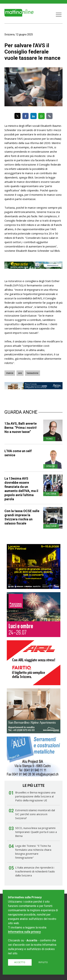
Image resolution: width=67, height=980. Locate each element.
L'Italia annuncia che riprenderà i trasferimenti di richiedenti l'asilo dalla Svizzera (35, 871)
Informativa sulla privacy (24, 932)
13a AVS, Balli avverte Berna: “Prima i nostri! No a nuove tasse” (21, 428)
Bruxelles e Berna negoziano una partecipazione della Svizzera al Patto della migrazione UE (35, 796)
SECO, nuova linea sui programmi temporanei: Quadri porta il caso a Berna (36, 832)
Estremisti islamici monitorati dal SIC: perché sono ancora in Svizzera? (35, 814)
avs (20, 373)
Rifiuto (43, 962)
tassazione (33, 373)
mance (10, 373)
